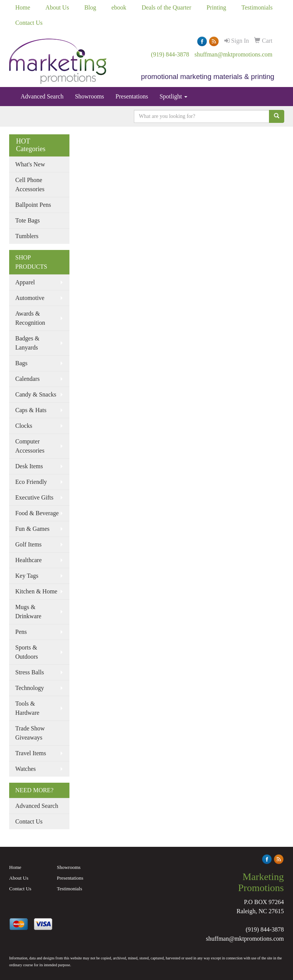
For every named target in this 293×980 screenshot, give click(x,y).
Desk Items (29, 466)
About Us (57, 7)
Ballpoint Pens (33, 205)
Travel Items (31, 753)
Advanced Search (42, 96)
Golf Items (28, 544)
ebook (119, 7)
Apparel (25, 282)
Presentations (132, 96)
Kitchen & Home (36, 591)
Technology (30, 688)
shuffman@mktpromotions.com (233, 54)
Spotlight (173, 96)
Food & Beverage (37, 513)
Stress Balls (30, 672)
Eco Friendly (31, 482)
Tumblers (27, 236)
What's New (30, 164)
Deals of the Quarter (166, 7)
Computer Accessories (30, 446)
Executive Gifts (34, 497)
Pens (21, 632)
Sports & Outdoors (27, 652)
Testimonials (257, 7)
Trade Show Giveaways (30, 733)
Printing (216, 7)
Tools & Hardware (27, 708)
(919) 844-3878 (170, 54)
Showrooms (89, 96)
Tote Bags (27, 220)
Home (23, 7)
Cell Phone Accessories (30, 185)
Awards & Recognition (30, 318)
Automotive (30, 298)
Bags (21, 363)
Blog (90, 7)
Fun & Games (32, 529)
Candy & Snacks (36, 394)
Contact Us (29, 23)
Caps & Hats (31, 410)
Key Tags (27, 576)
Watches (26, 769)
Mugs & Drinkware (28, 612)
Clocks (24, 426)
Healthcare (28, 560)
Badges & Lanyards (27, 343)
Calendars (27, 379)
